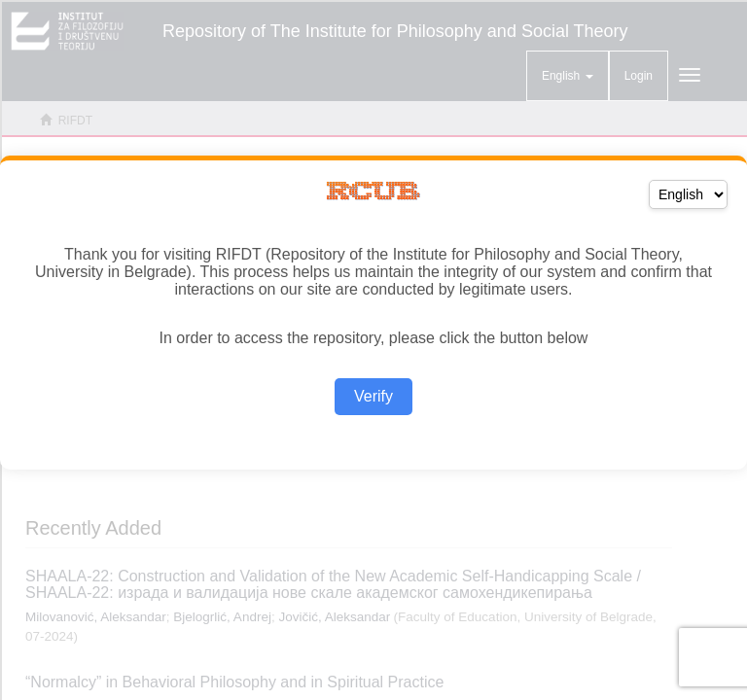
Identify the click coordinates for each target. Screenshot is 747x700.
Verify (373, 396)
